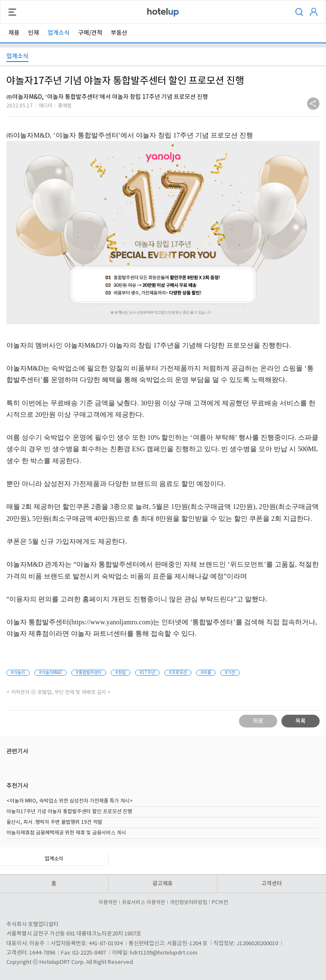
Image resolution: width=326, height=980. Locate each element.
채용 (14, 33)
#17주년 (147, 673)
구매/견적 (90, 33)
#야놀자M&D (51, 673)
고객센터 (272, 884)
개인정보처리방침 (190, 903)
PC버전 (220, 903)
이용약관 (109, 903)
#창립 (121, 673)
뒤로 (258, 721)
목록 (301, 721)
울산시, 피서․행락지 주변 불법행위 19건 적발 (54, 822)
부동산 (119, 33)
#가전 (230, 673)
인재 (34, 33)
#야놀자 (18, 673)
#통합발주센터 (89, 673)
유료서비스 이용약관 (145, 903)
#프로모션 (178, 673)
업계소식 (59, 33)
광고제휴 (163, 884)
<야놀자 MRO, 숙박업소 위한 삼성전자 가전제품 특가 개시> (70, 801)
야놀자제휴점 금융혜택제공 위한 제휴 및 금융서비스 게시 (66, 833)
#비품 (206, 673)
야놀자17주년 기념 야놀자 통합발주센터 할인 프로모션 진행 (69, 812)
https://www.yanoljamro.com (111, 622)
